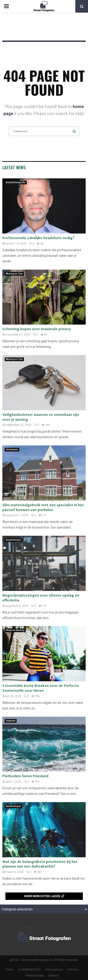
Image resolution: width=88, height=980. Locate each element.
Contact (54, 976)
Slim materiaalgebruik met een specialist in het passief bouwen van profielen (43, 508)
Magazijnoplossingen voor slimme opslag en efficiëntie (41, 598)
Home (10, 970)
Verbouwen (12, 449)
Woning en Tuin (14, 274)
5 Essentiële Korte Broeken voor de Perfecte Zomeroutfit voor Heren (41, 688)
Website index (35, 976)
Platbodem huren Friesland (25, 776)
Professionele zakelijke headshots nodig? (38, 238)
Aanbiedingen (13, 540)
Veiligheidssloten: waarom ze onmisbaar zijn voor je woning (41, 417)
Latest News (14, 167)
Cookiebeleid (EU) (29, 970)
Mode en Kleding (15, 630)
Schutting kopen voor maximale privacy (36, 329)
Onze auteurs (54, 970)
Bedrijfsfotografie (16, 182)
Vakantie (11, 721)
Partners (73, 970)
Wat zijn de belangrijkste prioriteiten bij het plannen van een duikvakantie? (40, 864)
